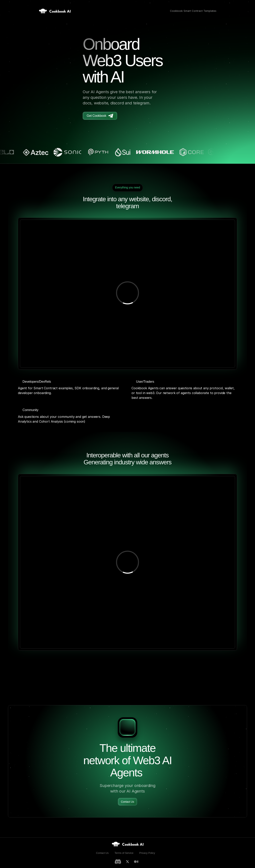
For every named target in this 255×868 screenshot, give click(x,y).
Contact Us (102, 853)
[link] (128, 844)
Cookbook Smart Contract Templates (193, 11)
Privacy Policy (147, 853)
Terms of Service (124, 853)
